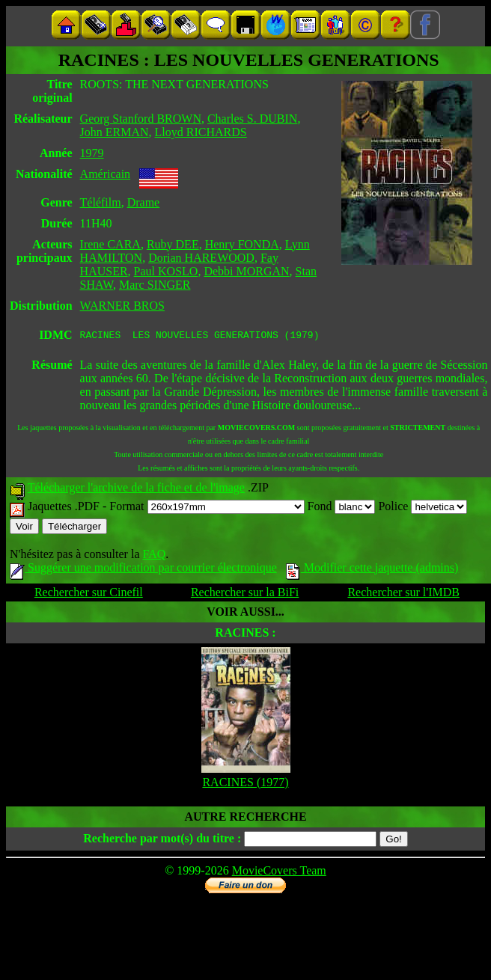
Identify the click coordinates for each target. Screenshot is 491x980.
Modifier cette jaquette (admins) (372, 570)
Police (423, 508)
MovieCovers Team (279, 873)
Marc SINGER (155, 285)
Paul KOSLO (166, 271)
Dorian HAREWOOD (201, 258)
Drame (144, 202)
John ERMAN (115, 132)
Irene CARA (110, 244)
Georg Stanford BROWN (141, 119)
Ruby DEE (173, 244)
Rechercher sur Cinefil (89, 594)
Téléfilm (101, 202)
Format (207, 508)
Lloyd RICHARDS (201, 132)
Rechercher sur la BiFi (245, 594)
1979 (92, 153)
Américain (106, 174)
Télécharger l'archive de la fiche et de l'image (136, 490)
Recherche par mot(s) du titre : (162, 840)
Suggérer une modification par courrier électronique (143, 570)
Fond (342, 508)
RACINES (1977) (245, 784)
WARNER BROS (122, 306)
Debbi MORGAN (246, 271)
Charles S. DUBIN (252, 119)
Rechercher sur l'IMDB (403, 594)
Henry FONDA (242, 244)
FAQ (154, 556)
